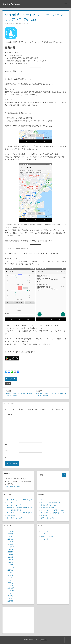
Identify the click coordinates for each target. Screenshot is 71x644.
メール (7, 451)
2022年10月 (11, 547)
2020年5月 (10, 580)
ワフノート (45, 539)
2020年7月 (10, 575)
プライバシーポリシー (48, 518)
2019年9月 (10, 596)
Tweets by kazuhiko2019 (12, 487)
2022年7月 (10, 550)
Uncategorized (46, 534)
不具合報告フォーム (48, 508)
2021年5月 (10, 557)
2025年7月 (10, 534)
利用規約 (44, 516)
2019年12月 (11, 588)
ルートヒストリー (11, 379)
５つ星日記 (45, 531)
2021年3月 (10, 560)
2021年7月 (10, 552)
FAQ (42, 500)
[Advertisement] (18, 620)
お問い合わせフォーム (48, 505)
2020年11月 (11, 565)
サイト (7, 457)
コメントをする (23, 24)
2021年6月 (10, 555)
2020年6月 (10, 578)
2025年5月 (10, 539)
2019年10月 (11, 593)
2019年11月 (11, 591)
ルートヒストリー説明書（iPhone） (53, 510)
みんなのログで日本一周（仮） (51, 503)
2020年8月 (10, 573)
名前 (6, 445)
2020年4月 (10, 583)
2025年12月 (11, 531)
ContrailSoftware (12, 4)
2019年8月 (10, 599)
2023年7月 (10, 544)
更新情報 (8, 384)
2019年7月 (10, 601)
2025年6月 (10, 537)
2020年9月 (10, 570)
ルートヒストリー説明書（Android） (53, 513)
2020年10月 (11, 568)
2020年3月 (10, 586)
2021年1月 (10, 562)
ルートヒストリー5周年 (15, 518)
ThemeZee (44, 640)
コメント (8, 415)
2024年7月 (10, 542)
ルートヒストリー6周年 (15, 505)
